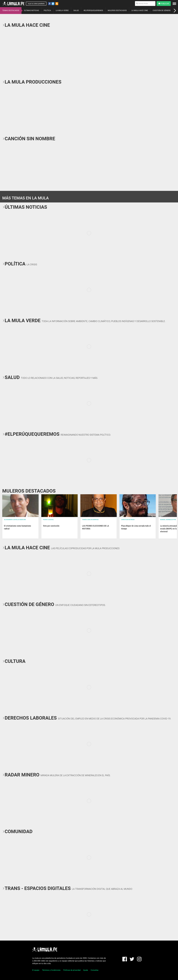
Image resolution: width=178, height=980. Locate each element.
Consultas (95, 970)
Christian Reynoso (128, 520)
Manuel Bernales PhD (168, 520)
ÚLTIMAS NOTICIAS (31, 10)
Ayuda (86, 970)
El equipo (36, 970)
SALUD (76, 10)
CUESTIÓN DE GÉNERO (162, 10)
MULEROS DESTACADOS (117, 10)
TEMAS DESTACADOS (11, 10)
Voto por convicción (51, 526)
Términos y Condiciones (51, 970)
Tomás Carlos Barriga (90, 520)
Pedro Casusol (48, 520)
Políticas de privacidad (72, 970)
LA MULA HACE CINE (140, 10)
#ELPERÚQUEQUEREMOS (93, 10)
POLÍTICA (47, 10)
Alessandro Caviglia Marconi (15, 520)
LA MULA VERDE (62, 10)
